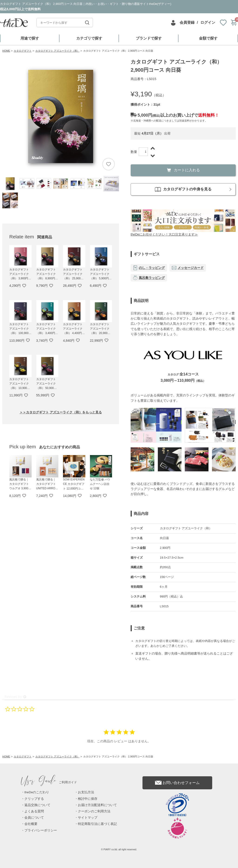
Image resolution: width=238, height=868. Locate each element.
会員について (34, 818)
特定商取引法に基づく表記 (97, 824)
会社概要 (31, 824)
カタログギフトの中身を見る (183, 189)
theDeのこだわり (37, 792)
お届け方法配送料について (97, 805)
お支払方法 (86, 792)
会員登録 (187, 22)
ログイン (208, 22)
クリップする (34, 799)
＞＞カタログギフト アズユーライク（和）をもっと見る (61, 412)
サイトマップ (88, 818)
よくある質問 (34, 811)
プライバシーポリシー (41, 830)
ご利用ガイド (49, 782)
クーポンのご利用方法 (94, 811)
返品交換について (37, 805)
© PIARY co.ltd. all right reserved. (119, 849)
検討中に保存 (88, 799)
